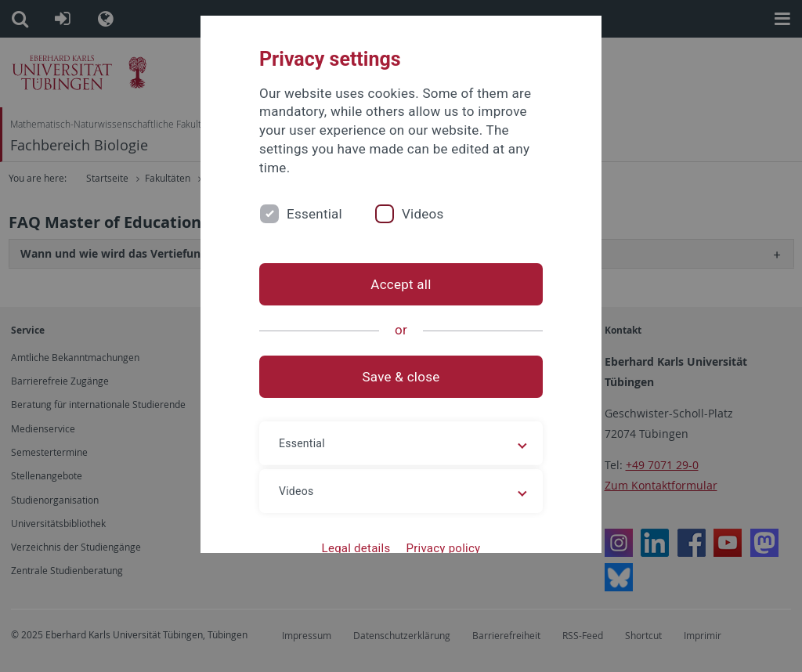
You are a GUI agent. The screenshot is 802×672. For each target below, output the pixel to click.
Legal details (356, 548)
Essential (314, 214)
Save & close (401, 377)
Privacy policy (443, 548)
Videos (423, 214)
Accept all (401, 284)
